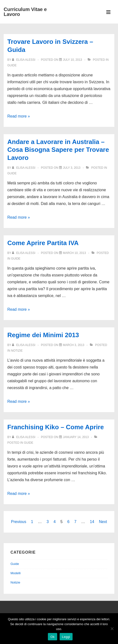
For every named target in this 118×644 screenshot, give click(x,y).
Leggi (66, 637)
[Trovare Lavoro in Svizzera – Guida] (73, 60)
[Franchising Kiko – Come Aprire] (76, 437)
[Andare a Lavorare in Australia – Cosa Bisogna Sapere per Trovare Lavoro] (72, 168)
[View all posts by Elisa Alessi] (24, 60)
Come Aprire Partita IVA (43, 243)
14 (92, 522)
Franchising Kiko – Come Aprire (56, 427)
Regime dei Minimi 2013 (43, 335)
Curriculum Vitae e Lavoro (25, 12)
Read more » (19, 116)
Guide (12, 65)
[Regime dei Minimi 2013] (74, 345)
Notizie (17, 351)
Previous (19, 522)
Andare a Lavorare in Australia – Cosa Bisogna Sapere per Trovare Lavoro (58, 150)
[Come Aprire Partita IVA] (75, 253)
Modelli (16, 573)
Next (103, 522)
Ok (52, 637)
